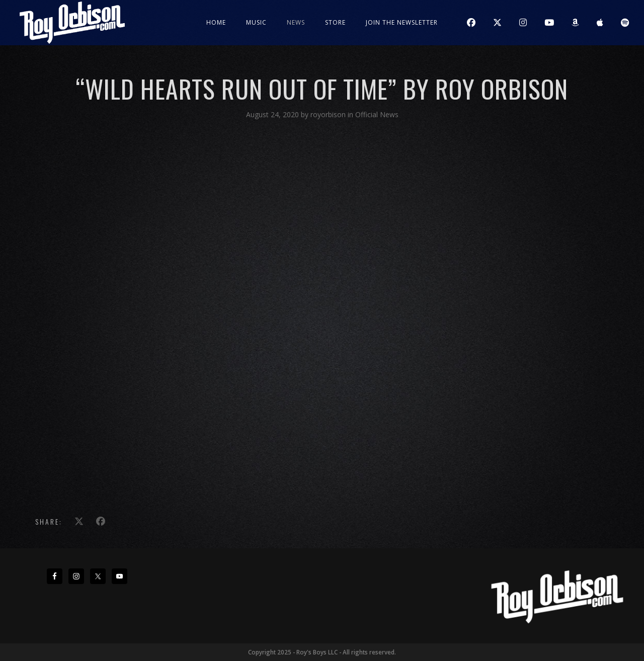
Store (335, 22)
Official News (377, 114)
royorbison (329, 114)
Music (256, 22)
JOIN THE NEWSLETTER (402, 22)
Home (216, 22)
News (296, 22)
